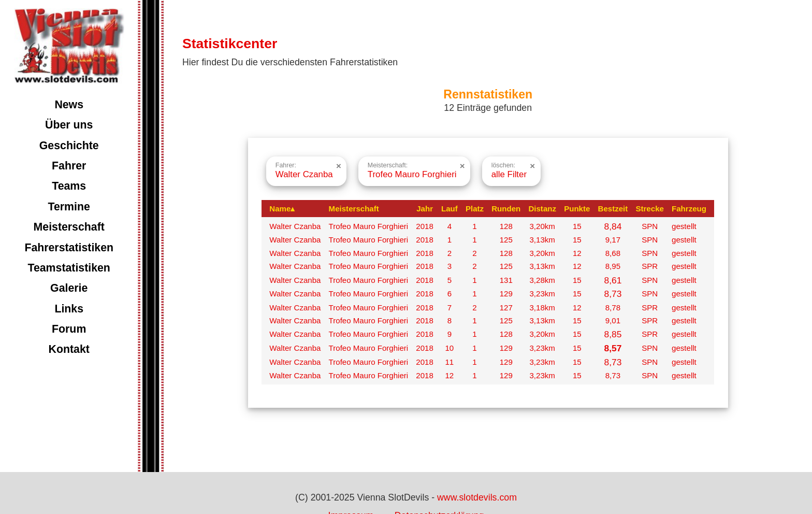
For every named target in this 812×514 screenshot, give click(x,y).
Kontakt (69, 349)
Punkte (577, 209)
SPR (650, 266)
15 (577, 226)
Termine (69, 207)
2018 (425, 226)
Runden (506, 209)
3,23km (542, 294)
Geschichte (69, 146)
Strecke (650, 209)
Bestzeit (613, 209)
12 (577, 253)
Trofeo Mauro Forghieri (369, 226)
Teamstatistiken (69, 268)
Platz (475, 209)
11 (449, 362)
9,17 (613, 240)
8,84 (613, 226)
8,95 (613, 266)
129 (506, 294)
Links (69, 309)
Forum (69, 329)
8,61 (613, 280)
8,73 (613, 294)
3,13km (542, 240)
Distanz (542, 209)
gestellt (684, 226)
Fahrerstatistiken (69, 248)
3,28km (542, 280)
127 (506, 308)
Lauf (450, 209)
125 (506, 240)
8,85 (613, 334)
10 (449, 348)
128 (506, 226)
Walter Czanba (295, 226)
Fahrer (69, 166)
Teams (69, 186)
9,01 (613, 320)
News (69, 105)
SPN (650, 226)
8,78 (613, 308)
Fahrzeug (689, 209)
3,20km (542, 226)
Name (282, 209)
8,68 (613, 253)
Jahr (425, 209)
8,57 (613, 348)
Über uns (69, 125)
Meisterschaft (69, 227)
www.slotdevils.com (477, 497)
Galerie (69, 288)
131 (506, 280)
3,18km (542, 308)
